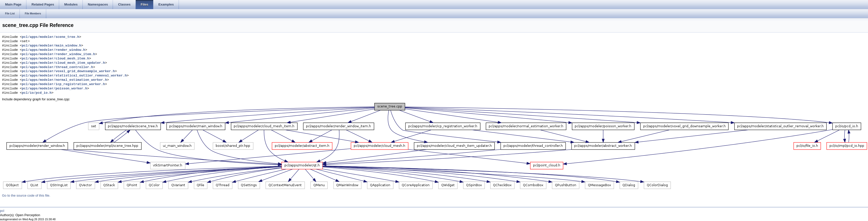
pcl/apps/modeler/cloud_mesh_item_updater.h (63, 63)
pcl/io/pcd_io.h (37, 93)
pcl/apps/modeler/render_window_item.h (58, 54)
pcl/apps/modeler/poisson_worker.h (54, 89)
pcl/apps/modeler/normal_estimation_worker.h (64, 80)
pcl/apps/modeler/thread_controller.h (57, 67)
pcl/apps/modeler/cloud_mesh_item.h (55, 59)
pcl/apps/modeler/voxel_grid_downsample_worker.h (68, 71)
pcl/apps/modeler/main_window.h (52, 46)
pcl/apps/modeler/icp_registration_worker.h (63, 84)
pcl (2, 211)
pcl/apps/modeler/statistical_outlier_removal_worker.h (74, 76)
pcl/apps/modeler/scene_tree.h (50, 37)
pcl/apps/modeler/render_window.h (54, 50)
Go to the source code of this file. (26, 195)
